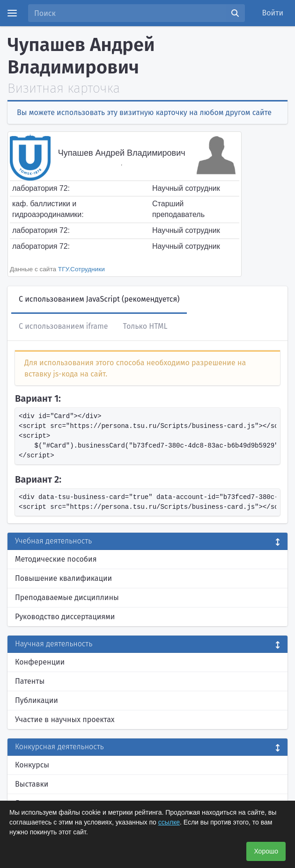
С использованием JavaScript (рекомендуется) (99, 299)
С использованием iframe (63, 326)
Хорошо (266, 851)
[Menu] (12, 13)
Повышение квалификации (63, 578)
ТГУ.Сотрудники (81, 269)
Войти (273, 13)
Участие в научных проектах (65, 720)
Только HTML (145, 326)
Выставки (32, 784)
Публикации (37, 700)
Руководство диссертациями (65, 617)
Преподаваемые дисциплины (67, 597)
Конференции (40, 662)
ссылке (169, 822)
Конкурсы (32, 765)
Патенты (30, 681)
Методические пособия (56, 559)
